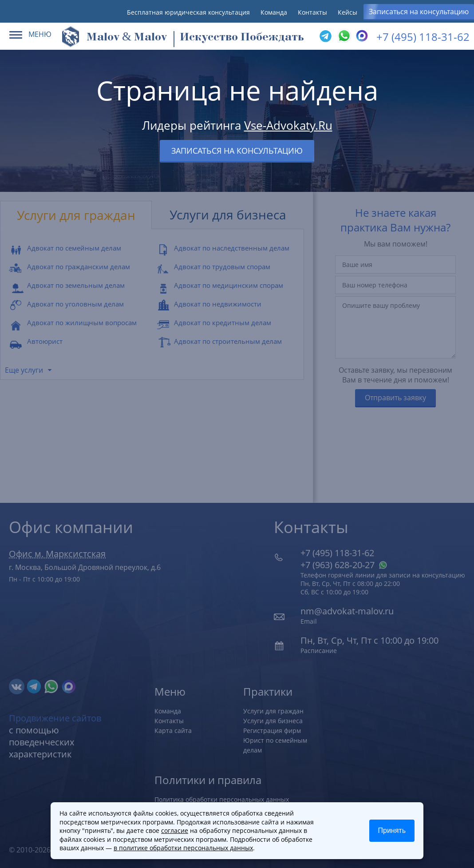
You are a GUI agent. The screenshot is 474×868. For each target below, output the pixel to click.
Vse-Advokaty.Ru (288, 125)
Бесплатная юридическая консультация (188, 12)
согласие (175, 830)
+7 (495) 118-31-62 (423, 37)
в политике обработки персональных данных (183, 848)
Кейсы (348, 12)
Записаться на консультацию (419, 12)
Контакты (312, 12)
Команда (274, 12)
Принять (392, 830)
